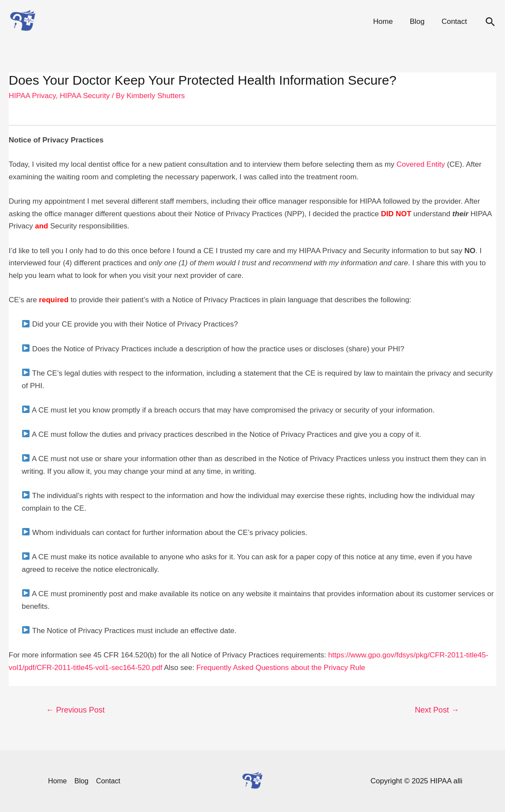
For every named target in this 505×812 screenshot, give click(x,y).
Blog (420, 21)
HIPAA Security (85, 96)
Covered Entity (421, 164)
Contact (455, 21)
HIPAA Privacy (32, 96)
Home (388, 21)
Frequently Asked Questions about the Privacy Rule (281, 668)
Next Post (437, 710)
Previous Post (75, 710)
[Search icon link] (490, 22)
